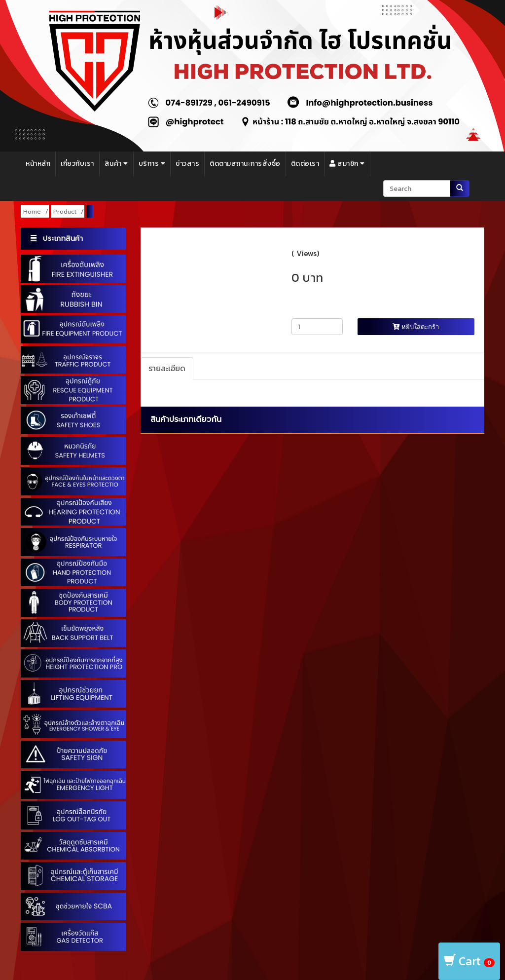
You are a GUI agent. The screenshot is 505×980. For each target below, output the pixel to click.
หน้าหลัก (38, 164)
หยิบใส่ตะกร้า (416, 327)
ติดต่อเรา (305, 164)
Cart (469, 961)
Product (65, 212)
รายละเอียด (167, 368)
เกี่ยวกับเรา (77, 164)
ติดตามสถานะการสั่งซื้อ (245, 164)
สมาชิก (347, 164)
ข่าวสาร (187, 164)
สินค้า (116, 164)
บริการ (152, 164)
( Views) (305, 253)
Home (32, 212)
